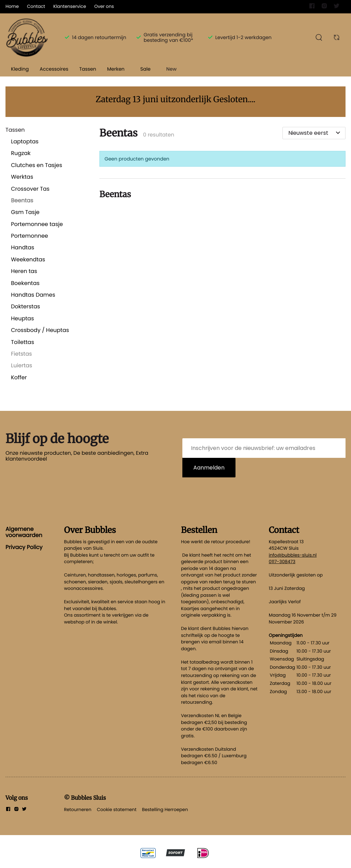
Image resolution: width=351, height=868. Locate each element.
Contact (36, 6)
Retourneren (78, 810)
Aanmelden (209, 468)
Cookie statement (117, 810)
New (171, 69)
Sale (145, 69)
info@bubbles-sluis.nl (293, 555)
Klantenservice (70, 6)
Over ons (104, 6)
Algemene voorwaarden (24, 532)
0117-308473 (282, 562)
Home (12, 6)
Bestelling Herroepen (165, 810)
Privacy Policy (24, 547)
